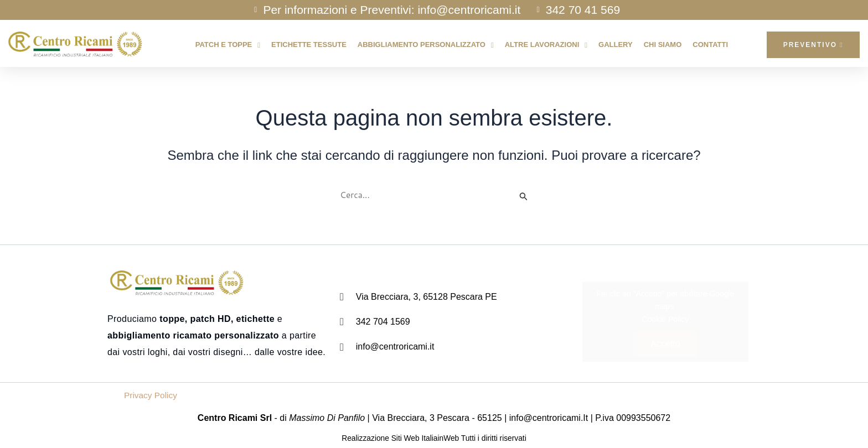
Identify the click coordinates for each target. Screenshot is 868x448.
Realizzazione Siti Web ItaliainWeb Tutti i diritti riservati (434, 438)
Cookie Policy (666, 319)
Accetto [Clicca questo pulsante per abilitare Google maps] (665, 344)
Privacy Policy (152, 396)
